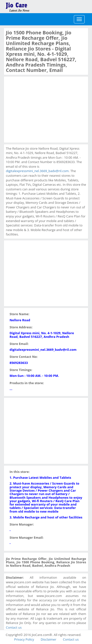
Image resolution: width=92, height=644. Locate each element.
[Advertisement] (43, 109)
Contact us (14, 627)
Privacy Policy (24, 639)
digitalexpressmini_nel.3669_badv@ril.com (37, 171)
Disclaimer (49, 639)
